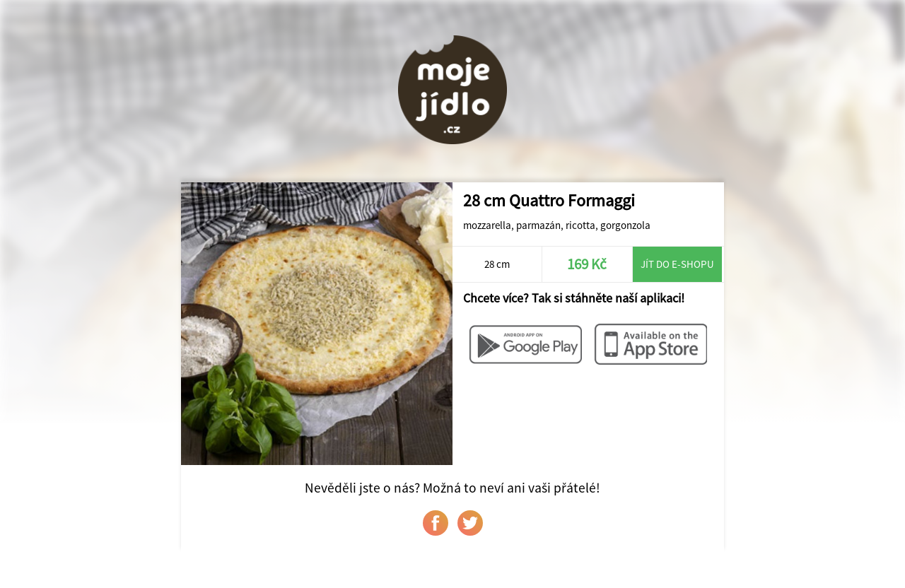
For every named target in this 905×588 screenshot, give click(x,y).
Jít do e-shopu (677, 264)
